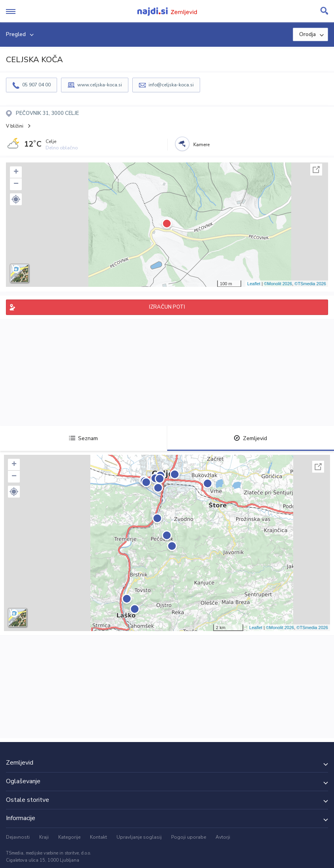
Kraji (44, 837)
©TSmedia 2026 (310, 284)
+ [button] (16, 172)
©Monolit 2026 (278, 284)
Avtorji (223, 837)
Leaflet (254, 284)
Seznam (83, 438)
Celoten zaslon (316, 170)
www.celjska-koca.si (100, 85)
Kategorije (69, 837)
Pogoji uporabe (189, 837)
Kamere (201, 145)
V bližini (15, 126)
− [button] (16, 184)
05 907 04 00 (36, 85)
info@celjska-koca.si (171, 85)
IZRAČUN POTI (167, 307)
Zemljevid (250, 438)
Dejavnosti (18, 837)
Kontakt (98, 837)
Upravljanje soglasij (139, 837)
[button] (16, 199)
